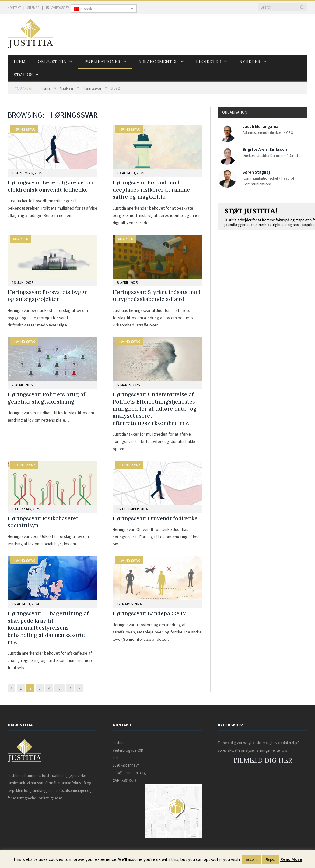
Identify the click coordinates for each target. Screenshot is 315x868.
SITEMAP (33, 8)
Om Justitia (52, 62)
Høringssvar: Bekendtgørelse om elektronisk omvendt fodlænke (51, 186)
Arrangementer (158, 62)
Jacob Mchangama (261, 127)
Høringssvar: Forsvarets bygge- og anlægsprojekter (49, 295)
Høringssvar (92, 88)
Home (45, 88)
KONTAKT (14, 8)
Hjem (20, 62)
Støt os (23, 75)
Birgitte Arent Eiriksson (265, 149)
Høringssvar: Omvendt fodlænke (155, 518)
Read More (291, 859)
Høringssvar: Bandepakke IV (149, 613)
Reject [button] (271, 860)
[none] (104, 9)
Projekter (208, 62)
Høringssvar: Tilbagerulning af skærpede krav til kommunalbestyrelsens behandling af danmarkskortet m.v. (48, 628)
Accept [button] (251, 860)
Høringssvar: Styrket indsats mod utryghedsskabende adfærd (157, 295)
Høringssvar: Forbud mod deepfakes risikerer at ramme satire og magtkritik (151, 189)
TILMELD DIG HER (262, 760)
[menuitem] (104, 9)
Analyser (66, 88)
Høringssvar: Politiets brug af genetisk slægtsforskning (46, 398)
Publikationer (102, 62)
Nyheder (250, 62)
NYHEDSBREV (57, 8)
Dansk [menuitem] (87, 9)
